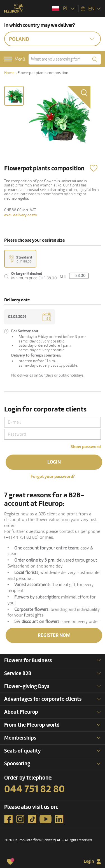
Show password (86, 447)
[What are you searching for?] (65, 59)
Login (54, 462)
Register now (54, 635)
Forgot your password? (53, 477)
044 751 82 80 (34, 789)
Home (9, 73)
